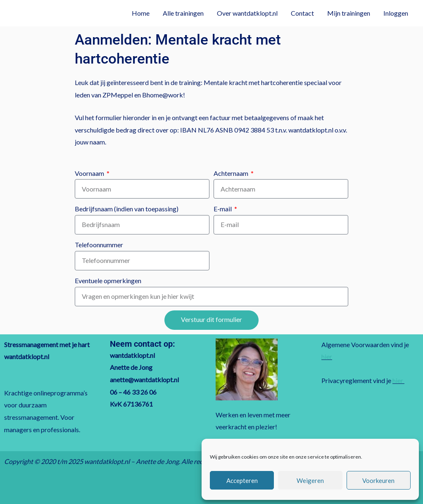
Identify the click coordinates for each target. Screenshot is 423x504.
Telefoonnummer (99, 245)
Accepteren (242, 480)
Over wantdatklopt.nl (247, 13)
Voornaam (90, 173)
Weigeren (310, 480)
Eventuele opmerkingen (108, 280)
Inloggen (396, 13)
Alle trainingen (183, 13)
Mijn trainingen (349, 13)
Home (141, 13)
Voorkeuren (378, 480)
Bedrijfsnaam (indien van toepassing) (127, 209)
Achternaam (232, 173)
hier (327, 356)
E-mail (223, 209)
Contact (302, 13)
